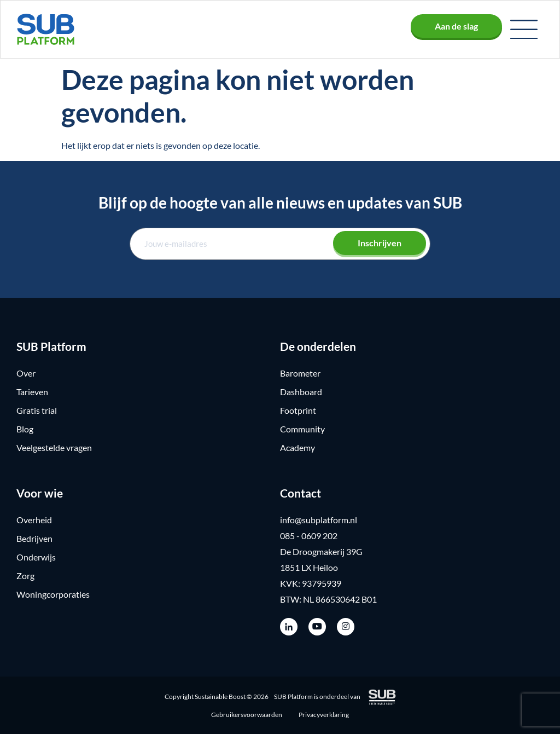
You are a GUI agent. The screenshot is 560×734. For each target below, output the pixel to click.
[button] (524, 30)
